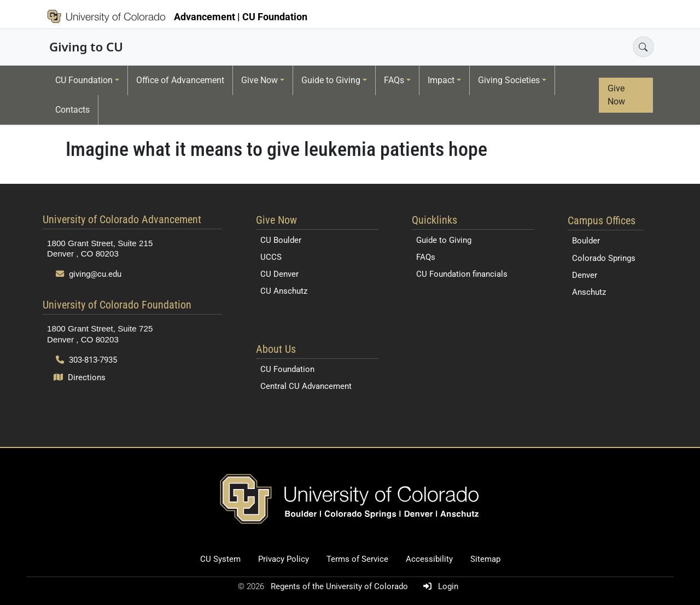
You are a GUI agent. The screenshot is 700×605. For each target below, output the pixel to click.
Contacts (72, 110)
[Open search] (643, 47)
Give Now (259, 80)
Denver (585, 275)
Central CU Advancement (306, 386)
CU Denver (279, 274)
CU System (220, 559)
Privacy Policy (284, 559)
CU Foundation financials (462, 274)
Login (439, 586)
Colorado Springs (604, 258)
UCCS (271, 257)
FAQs (394, 80)
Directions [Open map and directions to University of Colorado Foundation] (80, 377)
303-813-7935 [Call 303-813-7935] (86, 360)
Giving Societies (509, 80)
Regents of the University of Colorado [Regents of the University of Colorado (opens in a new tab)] (340, 586)
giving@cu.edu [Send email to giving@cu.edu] (89, 274)
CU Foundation (84, 80)
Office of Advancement (180, 80)
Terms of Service (357, 559)
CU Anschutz (284, 291)
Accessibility (429, 559)
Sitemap (485, 559)
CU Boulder (281, 240)
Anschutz (589, 292)
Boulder (586, 241)
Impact (441, 80)
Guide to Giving (331, 80)
